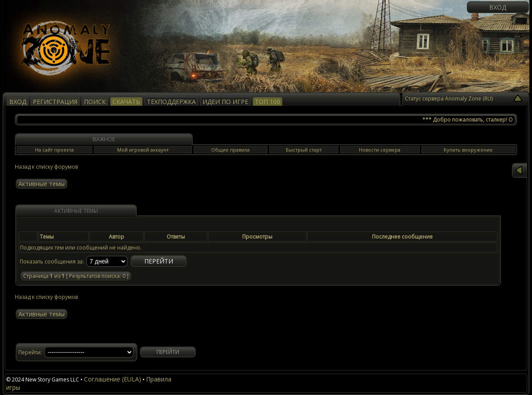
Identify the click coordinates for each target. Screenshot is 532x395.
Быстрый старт (304, 150)
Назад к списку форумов (46, 167)
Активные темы (42, 184)
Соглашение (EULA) (113, 379)
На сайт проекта (54, 150)
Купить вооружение (468, 150)
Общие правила (230, 150)
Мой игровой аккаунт (143, 150)
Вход (498, 7)
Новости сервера (380, 150)
